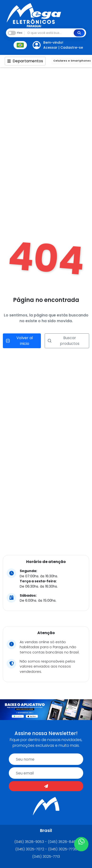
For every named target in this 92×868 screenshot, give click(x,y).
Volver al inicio (19, 341)
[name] (46, 759)
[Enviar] (46, 786)
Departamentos (25, 61)
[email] (46, 773)
